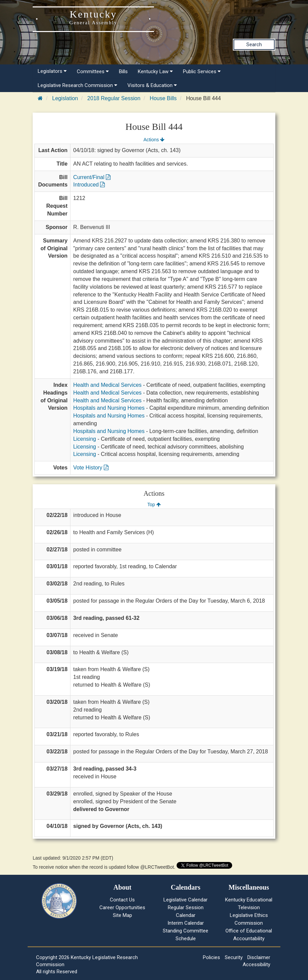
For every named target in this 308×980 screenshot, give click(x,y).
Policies (211, 957)
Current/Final (92, 177)
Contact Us (122, 900)
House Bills (163, 98)
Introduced (89, 185)
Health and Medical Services (107, 385)
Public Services (202, 71)
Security (234, 957)
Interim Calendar (186, 923)
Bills (123, 71)
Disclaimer (259, 957)
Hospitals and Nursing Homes (109, 408)
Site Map (122, 915)
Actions (154, 140)
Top (154, 505)
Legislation (65, 98)
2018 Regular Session (114, 98)
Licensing (85, 439)
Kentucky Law (155, 71)
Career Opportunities (122, 907)
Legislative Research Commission (78, 85)
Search (254, 45)
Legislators (52, 71)
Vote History (91, 468)
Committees (93, 71)
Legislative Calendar (186, 900)
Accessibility (256, 964)
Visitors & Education (152, 85)
